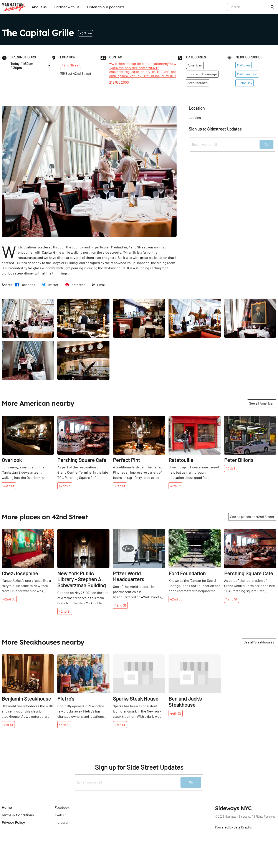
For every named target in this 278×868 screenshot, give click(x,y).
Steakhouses (198, 83)
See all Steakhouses (259, 642)
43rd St (64, 725)
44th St (9, 486)
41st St (8, 725)
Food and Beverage (202, 74)
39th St (175, 486)
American (195, 65)
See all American (262, 403)
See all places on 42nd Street (252, 517)
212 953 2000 (119, 82)
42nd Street (71, 65)
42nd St (65, 486)
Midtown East (247, 74)
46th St (120, 725)
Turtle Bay (245, 83)
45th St (120, 486)
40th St (231, 468)
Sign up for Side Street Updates (139, 767)
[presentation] (250, 7)
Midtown (243, 65)
